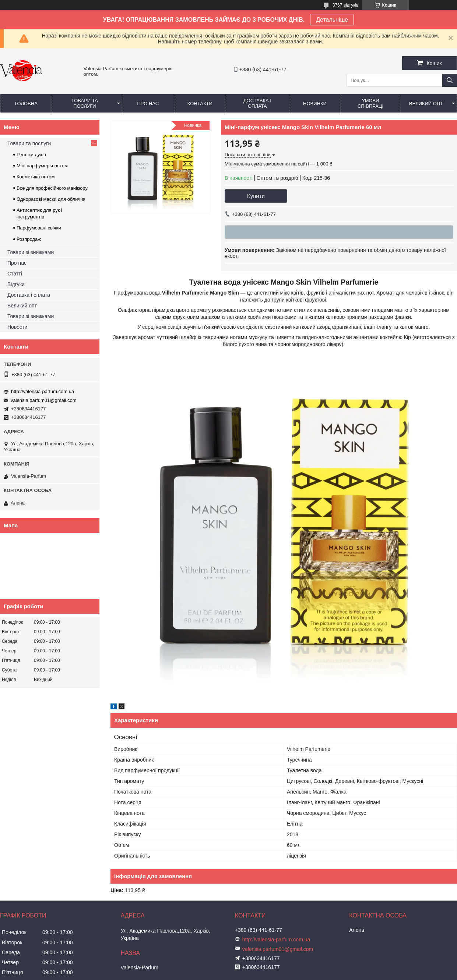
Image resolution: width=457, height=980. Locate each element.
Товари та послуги (85, 103)
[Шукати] (450, 80)
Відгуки (16, 284)
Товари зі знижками (31, 252)
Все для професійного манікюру (52, 188)
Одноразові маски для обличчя (51, 199)
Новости (17, 327)
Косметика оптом (36, 177)
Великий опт (426, 104)
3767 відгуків (346, 5)
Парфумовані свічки (39, 228)
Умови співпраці (370, 103)
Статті (15, 274)
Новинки (315, 104)
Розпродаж (29, 239)
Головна (26, 104)
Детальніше (332, 20)
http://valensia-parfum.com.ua (43, 391)
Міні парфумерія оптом (42, 166)
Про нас (148, 104)
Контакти (200, 104)
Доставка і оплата (257, 103)
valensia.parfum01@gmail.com (44, 400)
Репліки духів (31, 155)
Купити (256, 196)
